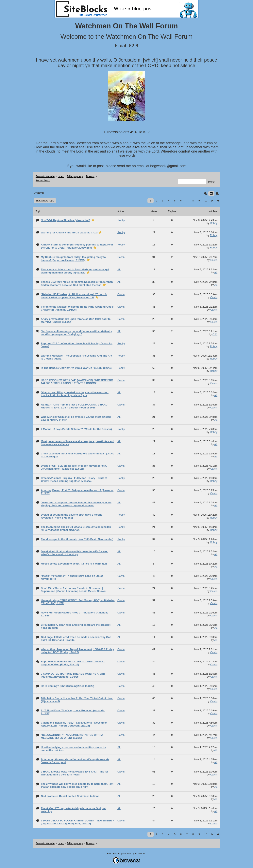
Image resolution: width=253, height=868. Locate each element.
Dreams (90, 176)
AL (216, 272)
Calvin (214, 260)
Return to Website (45, 176)
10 (206, 201)
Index (61, 176)
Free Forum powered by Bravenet (126, 853)
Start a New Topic (45, 201)
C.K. (215, 334)
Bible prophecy (75, 176)
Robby (214, 223)
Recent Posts (43, 181)
